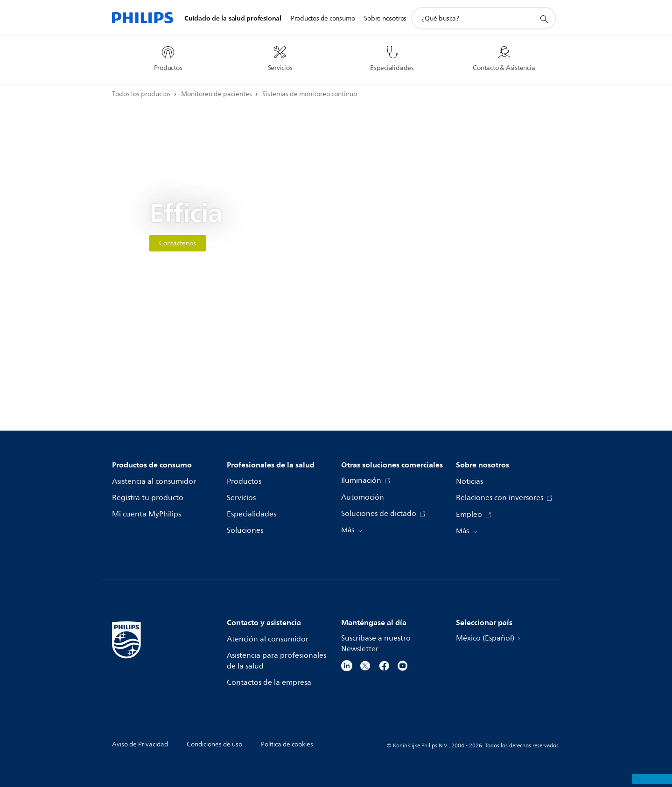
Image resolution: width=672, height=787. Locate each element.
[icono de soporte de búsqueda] (544, 19)
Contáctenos (178, 243)
